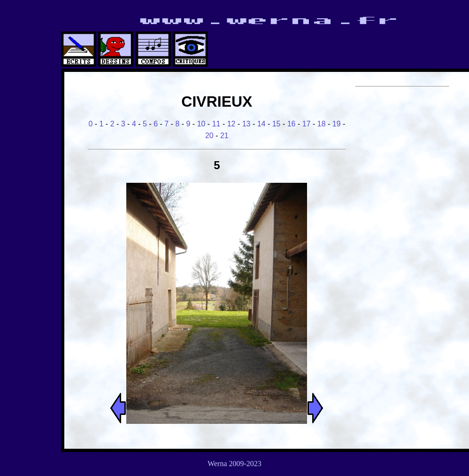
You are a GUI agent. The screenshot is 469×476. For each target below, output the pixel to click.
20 (209, 136)
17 (307, 124)
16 (292, 124)
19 (337, 124)
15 (277, 124)
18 (322, 124)
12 (231, 124)
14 (261, 124)
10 (201, 124)
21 (224, 136)
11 (216, 124)
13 (246, 124)
